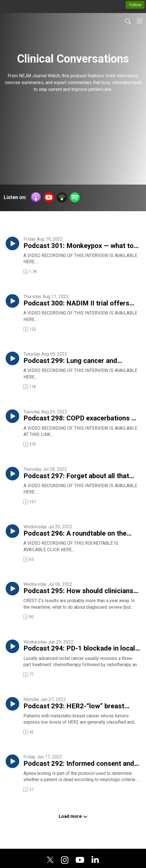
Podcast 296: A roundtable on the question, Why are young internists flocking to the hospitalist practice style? (77, 534)
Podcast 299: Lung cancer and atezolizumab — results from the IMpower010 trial (73, 361)
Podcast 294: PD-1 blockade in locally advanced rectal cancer (82, 649)
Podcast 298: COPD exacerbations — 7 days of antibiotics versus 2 (80, 418)
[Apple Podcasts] (36, 197)
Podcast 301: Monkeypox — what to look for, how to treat (79, 246)
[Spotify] (75, 197)
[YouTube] (49, 197)
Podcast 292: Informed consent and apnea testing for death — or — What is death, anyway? (79, 764)
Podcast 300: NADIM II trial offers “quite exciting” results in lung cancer (81, 303)
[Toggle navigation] (140, 21)
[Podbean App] (62, 197)
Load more (73, 816)
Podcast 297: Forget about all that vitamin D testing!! (76, 476)
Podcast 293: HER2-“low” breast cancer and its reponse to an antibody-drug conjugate (74, 706)
